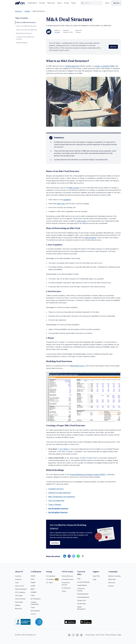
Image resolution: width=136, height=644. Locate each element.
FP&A (79, 577)
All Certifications (36, 599)
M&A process (74, 188)
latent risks (61, 204)
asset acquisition (91, 238)
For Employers (66, 588)
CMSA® (33, 583)
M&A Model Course (77, 366)
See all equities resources (58, 512)
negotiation (67, 200)
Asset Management (83, 595)
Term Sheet (64, 449)
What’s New (112, 580)
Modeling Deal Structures (24, 33)
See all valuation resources (58, 509)
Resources (51, 3)
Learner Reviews (20, 599)
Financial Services (67, 577)
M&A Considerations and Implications (62, 497)
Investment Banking (83, 580)
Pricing (66, 3)
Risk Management (83, 592)
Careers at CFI (20, 586)
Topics (33, 608)
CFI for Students (20, 593)
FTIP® (33, 596)
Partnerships (19, 603)
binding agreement (73, 66)
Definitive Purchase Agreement (59, 493)
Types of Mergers (55, 505)
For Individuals (51, 577)
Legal (95, 580)
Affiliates (18, 606)
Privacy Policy (90, 635)
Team (17, 583)
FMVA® (33, 577)
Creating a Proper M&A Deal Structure (25, 38)
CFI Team (57, 32)
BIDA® (33, 590)
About (59, 3)
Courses (42, 3)
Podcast (111, 586)
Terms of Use (100, 635)
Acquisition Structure (56, 489)
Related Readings (22, 43)
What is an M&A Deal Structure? (26, 22)
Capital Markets (82, 583)
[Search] (91, 3)
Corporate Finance (68, 580)
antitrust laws (81, 221)
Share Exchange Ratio (56, 501)
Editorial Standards (21, 590)
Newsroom (18, 609)
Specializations (35, 611)
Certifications (32, 3)
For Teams (49, 583)
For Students (50, 580)
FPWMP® (34, 593)
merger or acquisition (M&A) (105, 66)
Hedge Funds (82, 598)
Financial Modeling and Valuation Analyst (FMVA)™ (88, 475)
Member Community (115, 577)
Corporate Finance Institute (20, 3)
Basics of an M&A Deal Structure (26, 26)
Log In (107, 3)
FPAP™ (33, 580)
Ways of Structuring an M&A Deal (27, 30)
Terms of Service (111, 635)
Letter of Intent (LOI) (89, 458)
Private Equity (82, 601)
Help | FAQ (96, 577)
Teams (73, 3)
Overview (18, 577)
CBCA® (33, 586)
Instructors (18, 580)
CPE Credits (19, 596)
